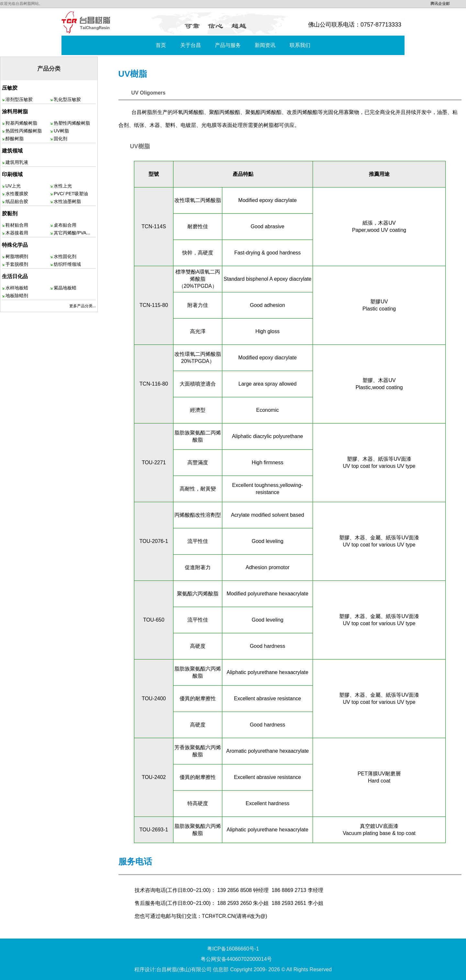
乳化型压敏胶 (67, 99)
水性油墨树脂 (67, 201)
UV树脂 (61, 131)
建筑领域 (12, 151)
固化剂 (61, 139)
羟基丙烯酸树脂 (21, 123)
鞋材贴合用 (17, 225)
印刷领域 (12, 174)
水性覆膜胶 (17, 194)
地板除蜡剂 (17, 296)
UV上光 (13, 186)
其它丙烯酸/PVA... (72, 233)
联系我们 (300, 45)
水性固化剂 (65, 256)
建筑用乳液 (17, 162)
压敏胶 (10, 88)
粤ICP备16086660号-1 (233, 949)
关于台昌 (191, 45)
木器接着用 (17, 233)
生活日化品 (15, 276)
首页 (161, 45)
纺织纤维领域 (67, 264)
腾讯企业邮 (440, 4)
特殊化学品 (15, 245)
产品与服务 (228, 45)
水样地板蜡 (17, 288)
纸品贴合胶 (17, 201)
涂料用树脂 (15, 112)
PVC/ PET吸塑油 (71, 194)
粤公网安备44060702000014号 (236, 959)
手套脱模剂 (17, 264)
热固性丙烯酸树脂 (24, 131)
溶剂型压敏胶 (19, 99)
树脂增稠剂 (17, 256)
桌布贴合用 (65, 225)
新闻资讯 (265, 45)
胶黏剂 (10, 214)
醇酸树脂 (15, 139)
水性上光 (63, 186)
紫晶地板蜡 (65, 288)
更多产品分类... (83, 306)
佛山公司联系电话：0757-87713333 (355, 25)
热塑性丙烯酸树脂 (72, 123)
